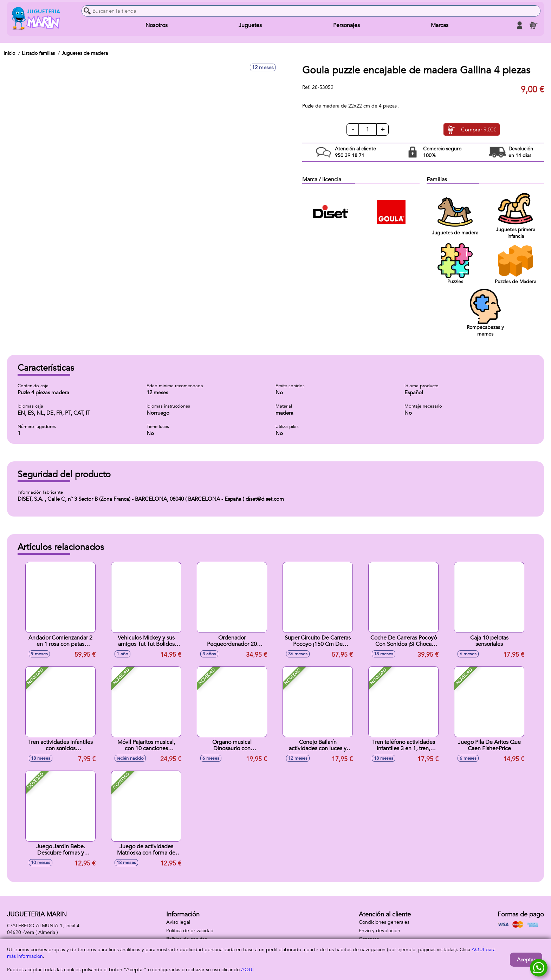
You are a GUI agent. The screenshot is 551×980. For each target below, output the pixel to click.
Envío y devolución (380, 931)
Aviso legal (178, 922)
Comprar (479, 130)
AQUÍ (247, 970)
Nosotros (157, 25)
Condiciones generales (384, 922)
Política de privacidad (190, 931)
